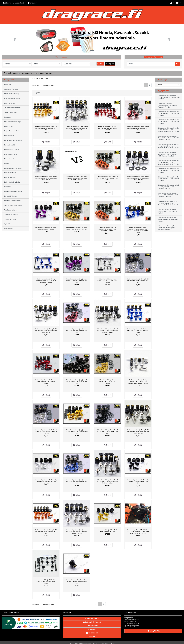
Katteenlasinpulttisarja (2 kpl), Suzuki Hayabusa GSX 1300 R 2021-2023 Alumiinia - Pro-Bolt (77, 178)
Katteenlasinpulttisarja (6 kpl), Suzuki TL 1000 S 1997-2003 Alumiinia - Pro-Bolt (77, 431)
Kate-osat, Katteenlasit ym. (13, 122)
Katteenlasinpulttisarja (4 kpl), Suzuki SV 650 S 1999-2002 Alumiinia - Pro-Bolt (77, 281)
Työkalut (7, 224)
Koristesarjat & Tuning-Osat (13, 140)
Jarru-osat (8, 117)
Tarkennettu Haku (153, 57)
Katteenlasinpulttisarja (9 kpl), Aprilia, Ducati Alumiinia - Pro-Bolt (107, 531)
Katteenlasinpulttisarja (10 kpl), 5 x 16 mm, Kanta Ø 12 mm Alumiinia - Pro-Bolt (46, 128)
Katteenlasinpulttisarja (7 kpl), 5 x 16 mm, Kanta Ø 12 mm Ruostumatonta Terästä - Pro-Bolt (138, 431)
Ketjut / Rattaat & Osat (12, 131)
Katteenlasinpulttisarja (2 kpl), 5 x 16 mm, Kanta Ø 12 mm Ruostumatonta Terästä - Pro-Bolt (46, 178)
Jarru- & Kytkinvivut (11, 112)
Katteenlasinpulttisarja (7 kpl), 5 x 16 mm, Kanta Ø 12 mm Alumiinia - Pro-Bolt (107, 431)
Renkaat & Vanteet (10, 196)
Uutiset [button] (92, 636)
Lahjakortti (8, 84)
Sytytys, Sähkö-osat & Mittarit (14, 205)
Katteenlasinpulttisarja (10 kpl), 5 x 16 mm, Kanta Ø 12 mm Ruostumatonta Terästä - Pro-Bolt (77, 128)
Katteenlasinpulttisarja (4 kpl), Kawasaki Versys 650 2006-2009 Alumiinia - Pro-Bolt (46, 281)
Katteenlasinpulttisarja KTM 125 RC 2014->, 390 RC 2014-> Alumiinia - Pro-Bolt (46, 581)
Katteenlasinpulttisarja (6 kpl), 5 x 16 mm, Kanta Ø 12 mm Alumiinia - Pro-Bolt (77, 331)
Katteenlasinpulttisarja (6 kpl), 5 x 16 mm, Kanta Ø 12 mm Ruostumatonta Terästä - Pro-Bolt (107, 331)
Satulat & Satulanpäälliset (13, 201)
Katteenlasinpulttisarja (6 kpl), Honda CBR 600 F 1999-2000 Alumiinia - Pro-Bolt (46, 381)
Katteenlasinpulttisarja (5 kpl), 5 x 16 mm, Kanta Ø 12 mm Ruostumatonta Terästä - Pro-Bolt (46, 331)
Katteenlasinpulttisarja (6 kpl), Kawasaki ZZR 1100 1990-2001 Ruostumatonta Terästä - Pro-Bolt (138, 381)
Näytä (46, 142)
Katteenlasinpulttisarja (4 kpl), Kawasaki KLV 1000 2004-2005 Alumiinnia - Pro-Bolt (107, 229)
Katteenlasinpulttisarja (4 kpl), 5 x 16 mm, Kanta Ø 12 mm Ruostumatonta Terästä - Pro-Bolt (138, 178)
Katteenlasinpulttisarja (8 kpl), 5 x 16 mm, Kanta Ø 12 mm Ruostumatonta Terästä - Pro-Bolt (107, 481)
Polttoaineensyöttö (10, 177)
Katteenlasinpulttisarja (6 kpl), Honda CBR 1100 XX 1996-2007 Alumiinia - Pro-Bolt (138, 331)
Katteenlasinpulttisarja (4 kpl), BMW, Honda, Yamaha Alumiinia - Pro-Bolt (77, 228)
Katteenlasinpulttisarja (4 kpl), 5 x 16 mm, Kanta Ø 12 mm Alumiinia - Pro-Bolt (107, 178)
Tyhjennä (110, 64)
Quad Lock (8, 187)
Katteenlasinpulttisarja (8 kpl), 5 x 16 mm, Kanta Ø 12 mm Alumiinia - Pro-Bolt (77, 481)
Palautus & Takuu (92, 618)
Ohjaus (7, 164)
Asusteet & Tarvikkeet (11, 89)
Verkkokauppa (13, 73)
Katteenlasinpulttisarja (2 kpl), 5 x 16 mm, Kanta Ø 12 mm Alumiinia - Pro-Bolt (138, 128)
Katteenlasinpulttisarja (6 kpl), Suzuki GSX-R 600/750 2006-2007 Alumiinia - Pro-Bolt (46, 431)
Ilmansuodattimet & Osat (12, 98)
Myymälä (92, 629)
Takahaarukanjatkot (11, 210)
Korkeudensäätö (10, 145)
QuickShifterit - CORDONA (13, 191)
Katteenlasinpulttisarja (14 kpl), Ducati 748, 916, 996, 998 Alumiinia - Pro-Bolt (107, 128)
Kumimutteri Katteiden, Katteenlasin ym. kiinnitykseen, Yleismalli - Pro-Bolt (77, 581)
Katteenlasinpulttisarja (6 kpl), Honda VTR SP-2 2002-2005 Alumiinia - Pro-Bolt (77, 381)
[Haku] (151, 64)
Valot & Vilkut (9, 229)
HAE (100, 64)
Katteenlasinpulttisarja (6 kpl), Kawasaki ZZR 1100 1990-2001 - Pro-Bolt (107, 381)
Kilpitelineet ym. (9, 136)
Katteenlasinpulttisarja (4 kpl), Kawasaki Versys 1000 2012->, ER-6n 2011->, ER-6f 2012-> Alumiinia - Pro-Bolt (138, 230)
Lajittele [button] (38, 93)
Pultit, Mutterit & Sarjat (29, 73)
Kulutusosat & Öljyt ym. (12, 150)
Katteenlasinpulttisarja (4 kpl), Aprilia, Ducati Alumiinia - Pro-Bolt (46, 228)
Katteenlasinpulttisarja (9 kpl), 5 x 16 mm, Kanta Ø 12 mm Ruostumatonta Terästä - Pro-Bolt (77, 531)
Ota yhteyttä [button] (153, 631)
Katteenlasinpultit (46, 73)
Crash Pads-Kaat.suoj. (12, 94)
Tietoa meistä (92, 633)
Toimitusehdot (92, 626)
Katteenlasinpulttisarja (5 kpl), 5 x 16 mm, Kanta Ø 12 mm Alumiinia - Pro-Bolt (138, 281)
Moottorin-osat (9, 159)
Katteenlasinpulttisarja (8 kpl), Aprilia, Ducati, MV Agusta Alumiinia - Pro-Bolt (138, 481)
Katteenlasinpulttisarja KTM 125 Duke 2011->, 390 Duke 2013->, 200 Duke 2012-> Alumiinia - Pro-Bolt (138, 531)
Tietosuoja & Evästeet (92, 622)
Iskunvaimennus (10, 103)
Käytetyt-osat (9, 126)
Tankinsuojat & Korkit (11, 215)
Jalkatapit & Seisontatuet (12, 108)
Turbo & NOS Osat (10, 219)
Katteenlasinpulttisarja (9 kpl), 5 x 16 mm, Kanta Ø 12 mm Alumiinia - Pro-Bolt (46, 531)
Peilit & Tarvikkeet (10, 173)
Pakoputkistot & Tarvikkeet (13, 168)
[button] (172, 3)
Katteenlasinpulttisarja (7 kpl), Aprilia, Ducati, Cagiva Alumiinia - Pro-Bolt (46, 481)
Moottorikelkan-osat (11, 154)
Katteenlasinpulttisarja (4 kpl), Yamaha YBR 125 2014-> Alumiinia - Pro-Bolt (107, 281)
